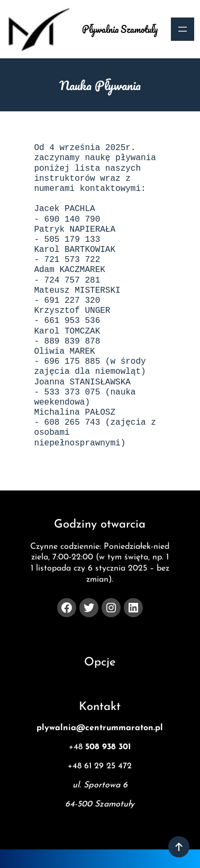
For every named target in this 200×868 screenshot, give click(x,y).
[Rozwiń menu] (183, 29)
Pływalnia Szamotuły (120, 29)
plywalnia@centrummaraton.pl (100, 728)
